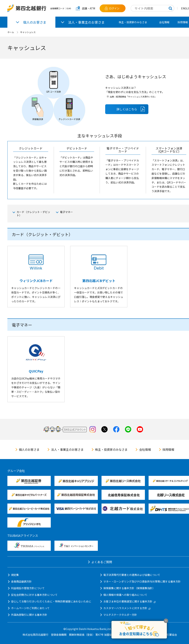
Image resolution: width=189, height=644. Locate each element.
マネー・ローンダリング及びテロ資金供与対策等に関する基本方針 (142, 581)
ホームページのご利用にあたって (30, 608)
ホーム (11, 32)
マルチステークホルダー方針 (120, 615)
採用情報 (168, 449)
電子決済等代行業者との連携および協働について (132, 575)
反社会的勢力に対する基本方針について (34, 595)
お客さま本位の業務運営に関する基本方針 (129, 601)
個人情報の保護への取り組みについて (125, 595)
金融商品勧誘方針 (21, 581)
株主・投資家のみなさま (133, 22)
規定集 (15, 575)
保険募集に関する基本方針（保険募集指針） (129, 588)
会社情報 (164, 22)
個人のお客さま (29, 449)
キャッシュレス (28, 32)
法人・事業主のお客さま (67, 449)
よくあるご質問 (102, 562)
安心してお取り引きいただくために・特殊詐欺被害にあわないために (51, 601)
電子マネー (66, 212)
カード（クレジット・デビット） (33, 214)
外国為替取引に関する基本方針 (29, 615)
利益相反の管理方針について (28, 588)
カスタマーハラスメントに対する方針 (127, 608)
